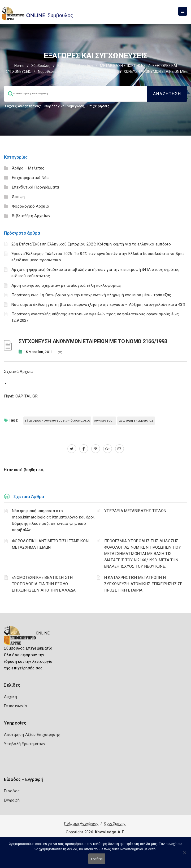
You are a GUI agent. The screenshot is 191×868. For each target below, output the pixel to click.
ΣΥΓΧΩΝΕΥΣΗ (104, 420)
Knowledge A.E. (110, 832)
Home (19, 66)
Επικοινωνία (15, 706)
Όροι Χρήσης (115, 823)
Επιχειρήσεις (98, 106)
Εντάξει (97, 859)
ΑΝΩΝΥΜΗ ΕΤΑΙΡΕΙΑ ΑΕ (136, 420)
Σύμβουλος (41, 66)
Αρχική (10, 697)
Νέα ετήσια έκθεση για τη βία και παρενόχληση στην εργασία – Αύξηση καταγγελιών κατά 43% (98, 305)
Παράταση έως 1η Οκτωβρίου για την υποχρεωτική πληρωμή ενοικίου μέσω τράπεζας (91, 295)
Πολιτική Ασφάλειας (81, 823)
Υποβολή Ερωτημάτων (25, 744)
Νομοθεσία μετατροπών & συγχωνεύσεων (74, 71)
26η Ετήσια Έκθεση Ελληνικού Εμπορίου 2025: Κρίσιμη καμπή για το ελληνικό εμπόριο (91, 244)
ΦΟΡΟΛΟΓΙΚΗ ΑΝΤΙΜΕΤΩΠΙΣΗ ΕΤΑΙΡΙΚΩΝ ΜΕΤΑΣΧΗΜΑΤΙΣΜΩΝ (50, 544)
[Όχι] (184, 855)
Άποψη (18, 197)
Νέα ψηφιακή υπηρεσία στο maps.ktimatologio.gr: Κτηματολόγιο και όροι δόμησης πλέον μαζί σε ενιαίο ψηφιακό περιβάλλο (53, 520)
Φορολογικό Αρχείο (31, 206)
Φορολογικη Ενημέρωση (64, 106)
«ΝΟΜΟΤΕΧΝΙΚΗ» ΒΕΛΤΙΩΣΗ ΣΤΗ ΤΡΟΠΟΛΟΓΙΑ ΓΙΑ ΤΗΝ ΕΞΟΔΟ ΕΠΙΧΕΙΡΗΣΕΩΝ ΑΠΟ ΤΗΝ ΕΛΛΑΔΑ (44, 584)
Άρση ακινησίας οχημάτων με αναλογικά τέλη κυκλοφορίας (66, 285)
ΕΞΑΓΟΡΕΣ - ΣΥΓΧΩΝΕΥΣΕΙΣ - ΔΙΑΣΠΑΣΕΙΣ (57, 420)
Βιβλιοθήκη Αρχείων (75, 66)
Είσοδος (12, 791)
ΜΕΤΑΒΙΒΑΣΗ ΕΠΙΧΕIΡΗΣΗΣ (123, 66)
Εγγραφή (12, 800)
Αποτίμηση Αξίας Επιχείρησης (32, 735)
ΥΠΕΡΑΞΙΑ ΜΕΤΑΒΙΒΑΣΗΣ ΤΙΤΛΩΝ (135, 511)
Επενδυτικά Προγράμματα (36, 187)
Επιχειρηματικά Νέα (30, 178)
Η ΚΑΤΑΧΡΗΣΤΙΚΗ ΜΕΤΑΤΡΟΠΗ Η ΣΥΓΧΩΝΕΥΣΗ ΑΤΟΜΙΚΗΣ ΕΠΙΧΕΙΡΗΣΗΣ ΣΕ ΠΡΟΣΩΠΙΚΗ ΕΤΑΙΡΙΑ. (143, 584)
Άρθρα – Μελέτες (28, 168)
